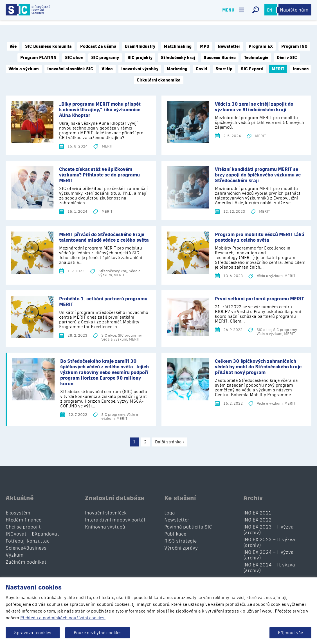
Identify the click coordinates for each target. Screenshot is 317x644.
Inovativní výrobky (140, 69)
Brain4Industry (140, 46)
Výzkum (15, 555)
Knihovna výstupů (105, 527)
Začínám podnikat (26, 562)
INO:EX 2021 (257, 513)
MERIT (278, 69)
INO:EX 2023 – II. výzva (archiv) (269, 542)
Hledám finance (23, 520)
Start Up (224, 69)
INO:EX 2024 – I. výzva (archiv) (268, 555)
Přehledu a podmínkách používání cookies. (63, 618)
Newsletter (229, 46)
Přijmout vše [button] (290, 633)
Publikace (175, 534)
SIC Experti (252, 69)
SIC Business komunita (48, 46)
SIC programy (105, 58)
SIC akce (74, 58)
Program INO (294, 46)
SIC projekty (140, 58)
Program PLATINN (38, 58)
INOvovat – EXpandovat (32, 534)
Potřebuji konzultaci (28, 541)
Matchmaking (178, 46)
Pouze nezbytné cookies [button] (98, 633)
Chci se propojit (23, 527)
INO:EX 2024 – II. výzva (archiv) (269, 568)
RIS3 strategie (180, 541)
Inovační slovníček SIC (70, 69)
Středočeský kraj (178, 58)
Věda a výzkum (24, 69)
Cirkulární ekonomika (159, 80)
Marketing (177, 69)
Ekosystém (18, 513)
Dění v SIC (287, 58)
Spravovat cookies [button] (33, 633)
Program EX (261, 46)
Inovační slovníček (106, 513)
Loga (170, 513)
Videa (107, 69)
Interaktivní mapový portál (115, 520)
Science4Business (26, 548)
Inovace (301, 69)
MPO (205, 46)
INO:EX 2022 (257, 520)
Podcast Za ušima (98, 46)
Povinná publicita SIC (188, 527)
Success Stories (220, 58)
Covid (201, 69)
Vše (13, 46)
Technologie (256, 58)
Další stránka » (170, 442)
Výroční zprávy (181, 548)
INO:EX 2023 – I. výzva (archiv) (268, 530)
